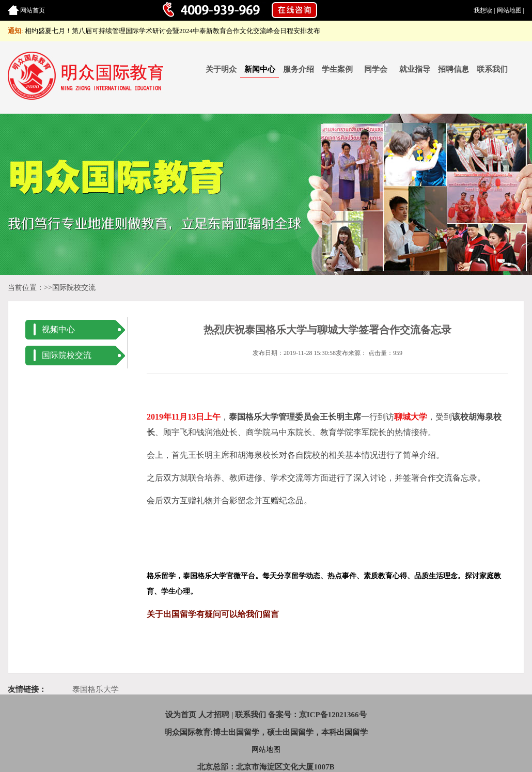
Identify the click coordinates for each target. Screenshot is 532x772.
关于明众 (221, 69)
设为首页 (181, 715)
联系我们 (492, 69)
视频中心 (58, 329)
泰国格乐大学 (96, 689)
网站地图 (509, 10)
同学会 (376, 69)
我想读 (483, 10)
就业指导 (415, 69)
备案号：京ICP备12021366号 (317, 715)
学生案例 (337, 69)
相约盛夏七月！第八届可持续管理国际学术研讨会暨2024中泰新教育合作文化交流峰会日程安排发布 (173, 31)
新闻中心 (260, 69)
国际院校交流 (74, 288)
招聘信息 (453, 69)
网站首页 (33, 10)
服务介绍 (299, 69)
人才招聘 (214, 715)
